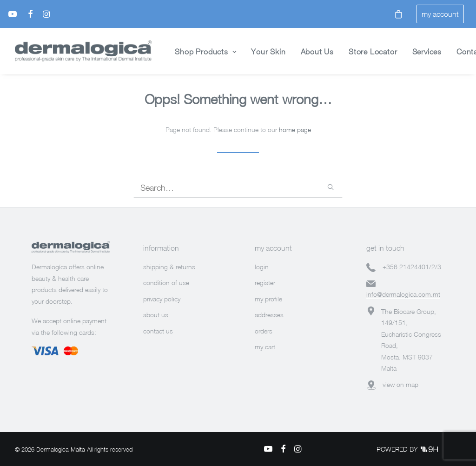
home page (295, 130)
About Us (317, 52)
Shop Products (205, 52)
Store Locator (373, 52)
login (262, 267)
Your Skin (268, 52)
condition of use (166, 283)
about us (156, 315)
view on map (400, 384)
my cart (265, 347)
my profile (268, 299)
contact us (158, 331)
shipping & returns (169, 267)
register (265, 283)
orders (264, 331)
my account (440, 14)
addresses (269, 315)
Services (427, 52)
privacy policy (162, 299)
